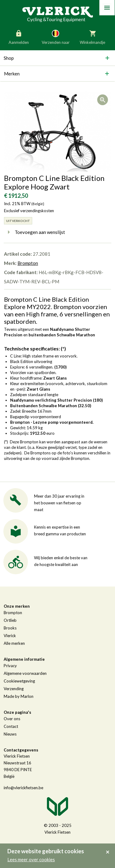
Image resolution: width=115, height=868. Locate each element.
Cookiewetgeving (19, 681)
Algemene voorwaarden (25, 673)
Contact (11, 726)
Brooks (10, 628)
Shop (9, 58)
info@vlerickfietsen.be (23, 788)
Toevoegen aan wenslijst (34, 232)
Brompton (28, 263)
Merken (12, 74)
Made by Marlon (19, 696)
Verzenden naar (56, 37)
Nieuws (10, 734)
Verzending (14, 689)
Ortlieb (10, 620)
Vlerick (10, 636)
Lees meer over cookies (31, 859)
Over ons (12, 719)
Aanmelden (19, 37)
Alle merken (14, 643)
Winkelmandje (92, 37)
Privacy (10, 666)
